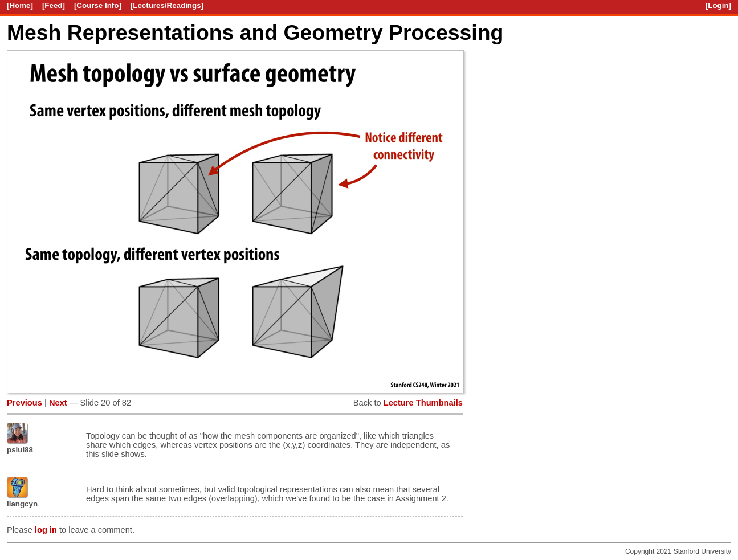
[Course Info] (98, 5)
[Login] (718, 5)
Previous (25, 403)
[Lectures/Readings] (167, 5)
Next (58, 403)
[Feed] (54, 5)
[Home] (20, 5)
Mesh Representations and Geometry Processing (255, 32)
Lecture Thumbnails (423, 403)
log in (46, 530)
